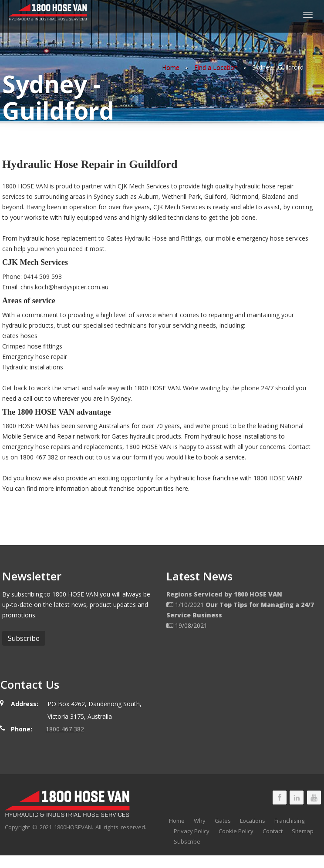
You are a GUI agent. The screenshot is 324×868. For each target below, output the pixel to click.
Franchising (289, 821)
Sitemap (303, 831)
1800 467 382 (65, 729)
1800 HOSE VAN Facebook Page (280, 798)
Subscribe (187, 841)
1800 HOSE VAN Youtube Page (314, 798)
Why (200, 821)
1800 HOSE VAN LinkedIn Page (297, 798)
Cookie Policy (236, 831)
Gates (223, 821)
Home (171, 67)
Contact (273, 831)
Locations (253, 821)
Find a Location (216, 67)
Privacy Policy (192, 831)
